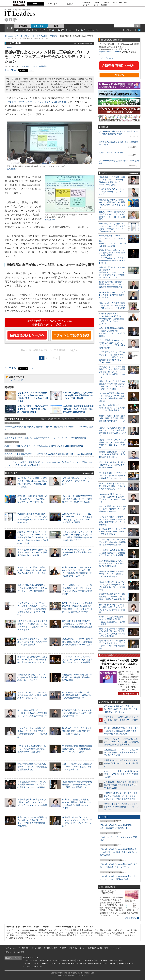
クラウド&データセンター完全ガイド (37, 960)
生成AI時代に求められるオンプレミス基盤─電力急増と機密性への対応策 (77, 552)
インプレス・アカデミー (32, 967)
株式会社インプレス (31, 957)
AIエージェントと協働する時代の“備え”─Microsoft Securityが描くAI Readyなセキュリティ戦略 (32, 570)
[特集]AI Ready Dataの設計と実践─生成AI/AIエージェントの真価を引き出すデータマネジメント (119, 664)
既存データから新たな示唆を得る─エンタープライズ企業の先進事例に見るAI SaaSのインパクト (32, 660)
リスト (31, 70)
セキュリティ (74, 30)
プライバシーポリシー (77, 948)
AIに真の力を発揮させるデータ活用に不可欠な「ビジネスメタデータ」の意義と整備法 (32, 642)
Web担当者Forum (68, 960)
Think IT (56, 960)
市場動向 (53, 36)
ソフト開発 (106, 3)
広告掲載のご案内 (51, 948)
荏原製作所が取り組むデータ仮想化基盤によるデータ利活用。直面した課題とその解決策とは (77, 784)
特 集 (56, 26)
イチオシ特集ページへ (128, 694)
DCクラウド (53, 4)
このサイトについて (12, 948)
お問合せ (8, 952)
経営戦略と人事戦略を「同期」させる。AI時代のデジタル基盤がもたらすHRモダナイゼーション (32, 499)
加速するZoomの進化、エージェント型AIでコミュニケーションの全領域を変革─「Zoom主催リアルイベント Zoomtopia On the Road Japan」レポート (33, 537)
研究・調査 (123, 3)
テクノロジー (40, 26)
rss (15, 20)
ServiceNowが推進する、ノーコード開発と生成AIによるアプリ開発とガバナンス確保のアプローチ (32, 713)
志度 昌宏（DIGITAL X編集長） (35, 66)
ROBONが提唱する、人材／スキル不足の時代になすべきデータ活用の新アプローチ (77, 713)
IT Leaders (20, 13)
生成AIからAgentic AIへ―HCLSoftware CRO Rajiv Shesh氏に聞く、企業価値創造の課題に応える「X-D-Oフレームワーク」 (112, 319)
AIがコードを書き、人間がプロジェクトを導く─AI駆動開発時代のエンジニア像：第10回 (78, 395)
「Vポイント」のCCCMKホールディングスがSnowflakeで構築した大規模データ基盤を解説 (32, 749)
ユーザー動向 (24, 30)
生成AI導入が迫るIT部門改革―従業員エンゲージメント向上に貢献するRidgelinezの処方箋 (32, 552)
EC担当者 (96, 3)
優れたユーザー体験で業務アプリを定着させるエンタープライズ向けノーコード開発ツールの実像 (77, 499)
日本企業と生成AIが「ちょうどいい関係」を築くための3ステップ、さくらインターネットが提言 (32, 802)
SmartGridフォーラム (117, 960)
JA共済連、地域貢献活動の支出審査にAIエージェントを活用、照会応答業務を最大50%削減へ (78, 409)
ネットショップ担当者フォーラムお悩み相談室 (68, 964)
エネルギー (86, 5)
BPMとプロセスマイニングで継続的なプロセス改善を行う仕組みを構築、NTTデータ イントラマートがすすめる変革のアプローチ (112, 372)
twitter (6, 20)
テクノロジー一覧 (28, 36)
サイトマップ (116, 948)
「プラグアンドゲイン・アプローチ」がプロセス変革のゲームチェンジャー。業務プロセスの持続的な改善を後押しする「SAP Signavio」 (32, 609)
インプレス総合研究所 (85, 960)
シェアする (10, 70)
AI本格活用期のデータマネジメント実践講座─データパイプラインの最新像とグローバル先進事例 (32, 784)
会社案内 (63, 948)
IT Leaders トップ (11, 36)
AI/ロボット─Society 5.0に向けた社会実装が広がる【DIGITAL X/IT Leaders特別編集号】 (44, 446)
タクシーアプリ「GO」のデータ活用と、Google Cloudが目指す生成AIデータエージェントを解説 (77, 660)
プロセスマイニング (42, 30)
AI (56, 30)
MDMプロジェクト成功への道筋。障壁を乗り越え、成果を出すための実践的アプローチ (77, 695)
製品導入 (70, 4)
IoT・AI (114, 3)
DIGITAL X (113, 964)
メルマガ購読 (36, 948)
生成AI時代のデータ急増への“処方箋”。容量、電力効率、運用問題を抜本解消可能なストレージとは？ (78, 642)
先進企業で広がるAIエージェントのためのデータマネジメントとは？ (77, 481)
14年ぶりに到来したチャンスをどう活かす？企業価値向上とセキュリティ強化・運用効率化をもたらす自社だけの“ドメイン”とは (112, 272)
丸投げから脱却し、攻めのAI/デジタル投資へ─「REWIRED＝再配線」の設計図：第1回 (33, 409)
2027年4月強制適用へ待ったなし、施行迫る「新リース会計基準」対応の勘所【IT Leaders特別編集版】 (49, 428)
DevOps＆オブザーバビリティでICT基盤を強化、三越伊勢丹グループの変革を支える (77, 731)
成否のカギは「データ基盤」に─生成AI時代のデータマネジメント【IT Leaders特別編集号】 (46, 438)
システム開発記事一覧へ (84, 43)
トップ (9, 28)
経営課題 (23, 26)
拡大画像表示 (12, 169)
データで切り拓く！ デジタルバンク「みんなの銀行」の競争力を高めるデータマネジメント (33, 695)
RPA (62, 30)
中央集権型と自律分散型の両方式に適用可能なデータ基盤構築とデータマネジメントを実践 (77, 749)
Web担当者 (86, 3)
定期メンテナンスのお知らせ (111, 153)
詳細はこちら (130, 918)
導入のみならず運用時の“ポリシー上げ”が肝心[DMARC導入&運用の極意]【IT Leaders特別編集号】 (49, 454)
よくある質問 (19, 952)
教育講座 (104, 5)
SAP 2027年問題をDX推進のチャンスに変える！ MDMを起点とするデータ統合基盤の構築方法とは (77, 624)
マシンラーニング (16, 380)
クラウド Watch (101, 960)
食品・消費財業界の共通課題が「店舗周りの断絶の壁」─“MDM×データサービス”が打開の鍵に (32, 588)
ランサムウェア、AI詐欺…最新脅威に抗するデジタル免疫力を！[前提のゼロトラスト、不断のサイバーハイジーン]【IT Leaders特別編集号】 (49, 464)
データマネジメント (92, 30)
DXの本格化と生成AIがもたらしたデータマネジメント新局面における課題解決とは (32, 767)
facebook (11, 20)
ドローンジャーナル (126, 964)
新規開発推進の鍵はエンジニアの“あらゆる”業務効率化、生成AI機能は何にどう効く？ (32, 677)
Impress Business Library (109, 52)
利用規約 (25, 948)
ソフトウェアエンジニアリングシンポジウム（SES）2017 (37, 102)
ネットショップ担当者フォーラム (36, 964)
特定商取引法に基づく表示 (98, 948)
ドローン (96, 5)
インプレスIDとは (108, 58)
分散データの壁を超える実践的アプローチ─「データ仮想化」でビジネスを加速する (77, 767)
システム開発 (42, 36)
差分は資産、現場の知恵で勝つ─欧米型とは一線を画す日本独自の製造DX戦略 (77, 677)
